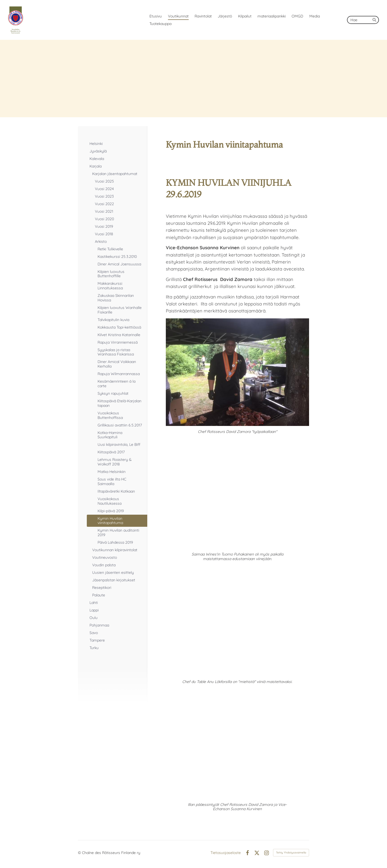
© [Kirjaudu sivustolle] (80, 853)
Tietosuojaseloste (226, 853)
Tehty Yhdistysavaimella (291, 853)
